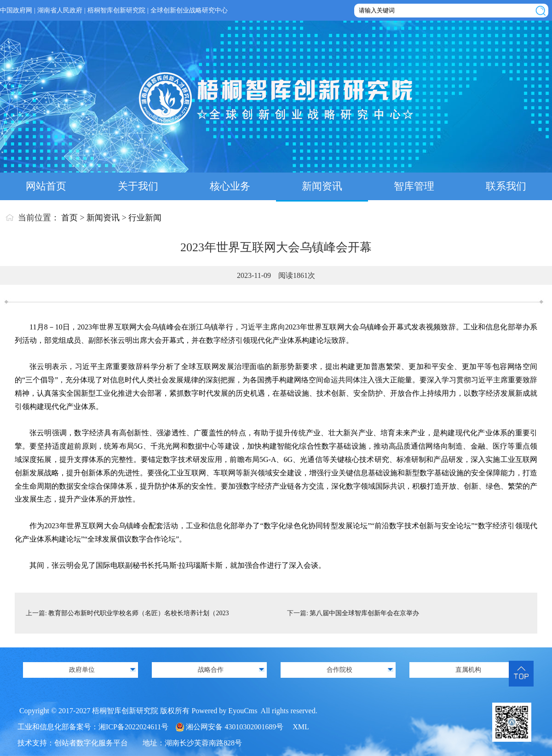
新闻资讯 (322, 186)
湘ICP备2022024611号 (133, 727)
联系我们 (506, 186)
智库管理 (414, 186)
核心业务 (230, 186)
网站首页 (46, 186)
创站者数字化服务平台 (91, 743)
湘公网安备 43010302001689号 (235, 727)
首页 (69, 218)
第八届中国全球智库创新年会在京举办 (364, 613)
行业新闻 (145, 218)
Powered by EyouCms (223, 711)
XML (301, 727)
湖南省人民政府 (60, 10)
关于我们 (138, 186)
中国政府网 (16, 10)
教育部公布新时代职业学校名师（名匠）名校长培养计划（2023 (138, 613)
